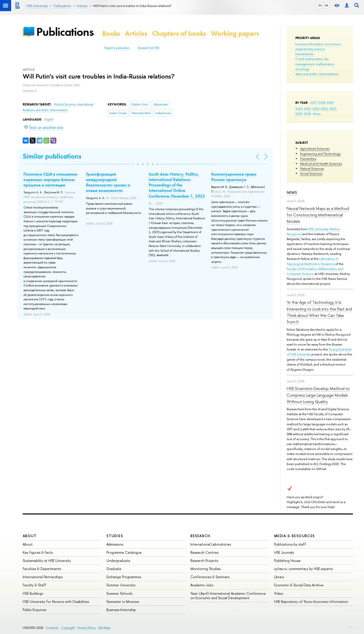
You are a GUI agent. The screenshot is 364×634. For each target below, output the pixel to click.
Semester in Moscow (123, 602)
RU (321, 5)
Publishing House (287, 561)
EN (327, 5)
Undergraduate (118, 561)
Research (201, 536)
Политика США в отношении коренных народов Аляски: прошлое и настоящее (51, 180)
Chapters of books (179, 33)
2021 (324, 109)
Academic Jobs (202, 585)
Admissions (115, 544)
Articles (136, 33)
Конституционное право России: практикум (234, 177)
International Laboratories (211, 544)
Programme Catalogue (124, 552)
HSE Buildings (33, 593)
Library (279, 577)
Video (279, 593)
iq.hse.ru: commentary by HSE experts (303, 569)
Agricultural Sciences (315, 148)
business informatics (309, 44)
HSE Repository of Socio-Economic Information (311, 602)
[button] (133, 164)
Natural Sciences (312, 168)
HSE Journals (284, 552)
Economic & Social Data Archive (299, 585)
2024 (299, 109)
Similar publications (52, 156)
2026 (322, 102)
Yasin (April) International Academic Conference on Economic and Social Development (228, 596)
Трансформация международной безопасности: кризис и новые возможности (108, 182)
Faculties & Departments (42, 569)
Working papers (235, 33)
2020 (333, 109)
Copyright (68, 628)
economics (333, 44)
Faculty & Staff (34, 585)
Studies (115, 536)
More (317, 114)
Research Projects (204, 561)
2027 (314, 102)
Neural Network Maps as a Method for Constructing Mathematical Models (318, 215)
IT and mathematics (309, 59)
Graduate (114, 569)
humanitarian (304, 54)
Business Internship (121, 610)
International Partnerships (43, 577)
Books (111, 33)
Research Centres (204, 552)
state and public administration (317, 74)
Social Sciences (311, 173)
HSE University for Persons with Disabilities (56, 602)
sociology (302, 69)
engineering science (310, 49)
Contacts (52, 628)
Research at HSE (149, 48)
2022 (316, 109)
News (292, 193)
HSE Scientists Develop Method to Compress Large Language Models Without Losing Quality (318, 395)
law (327, 59)
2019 (299, 114)
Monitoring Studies (205, 569)
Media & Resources (294, 536)
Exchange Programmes (124, 577)
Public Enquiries (34, 610)
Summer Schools (119, 593)
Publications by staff (290, 544)
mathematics (325, 64)
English (49, 120)
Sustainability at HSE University (47, 561)
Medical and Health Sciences (321, 164)
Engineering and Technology (320, 154)
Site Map (104, 628)
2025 (330, 102)
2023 (308, 109)
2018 (307, 114)
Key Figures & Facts (38, 552)
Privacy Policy (87, 628)
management (305, 64)
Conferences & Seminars (210, 577)
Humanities (308, 159)
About (30, 536)
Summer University (121, 585)
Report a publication (117, 48)
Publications (65, 32)
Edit (351, 627)
